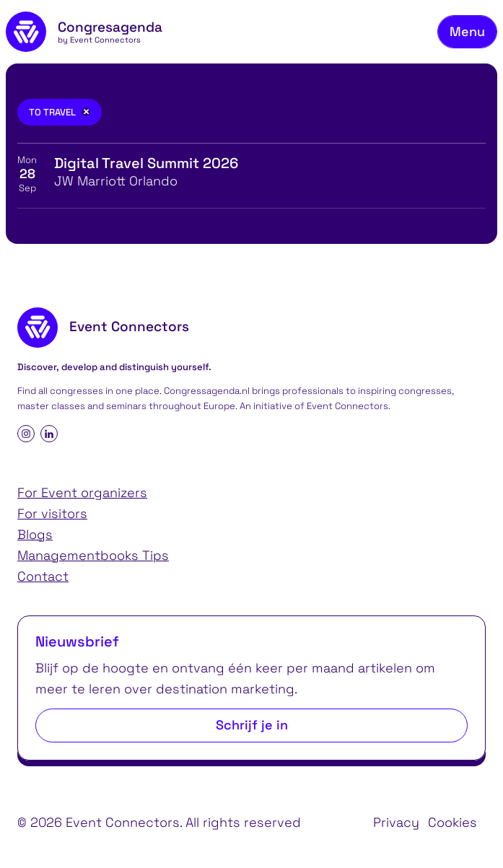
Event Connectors (347, 406)
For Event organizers (82, 492)
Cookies (452, 822)
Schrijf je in (252, 725)
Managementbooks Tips (93, 555)
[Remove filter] (86, 112)
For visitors (52, 513)
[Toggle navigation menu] (467, 32)
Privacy (396, 822)
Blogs (35, 534)
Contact (43, 576)
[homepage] (84, 32)
